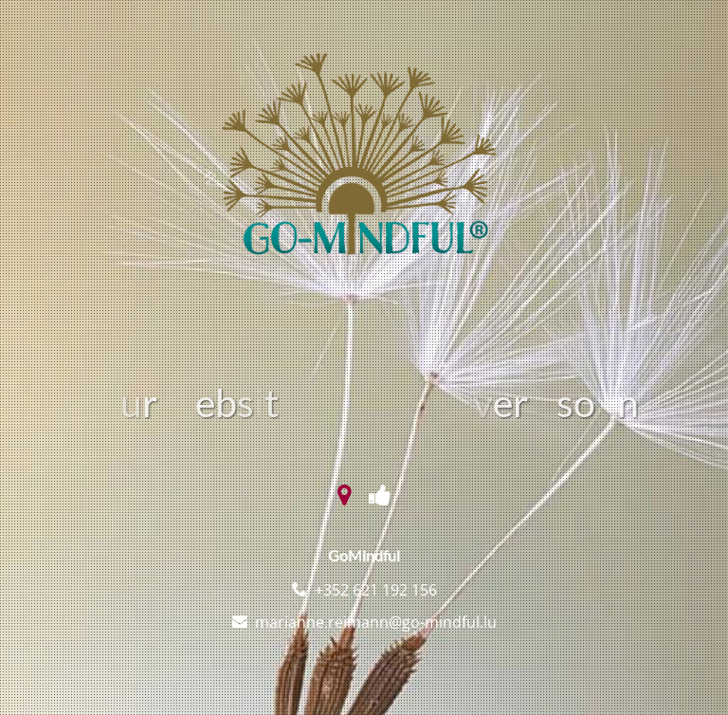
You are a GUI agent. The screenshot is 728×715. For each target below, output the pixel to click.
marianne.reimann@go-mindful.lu (376, 622)
